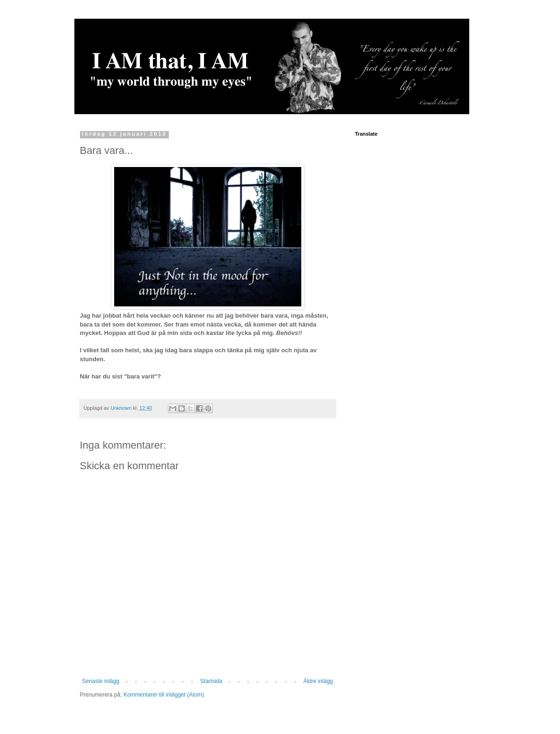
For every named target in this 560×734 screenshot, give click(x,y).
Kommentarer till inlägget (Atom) (164, 695)
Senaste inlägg (101, 681)
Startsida (211, 681)
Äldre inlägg (318, 681)
